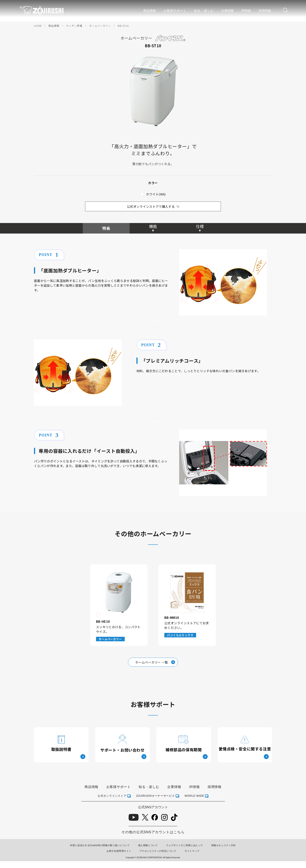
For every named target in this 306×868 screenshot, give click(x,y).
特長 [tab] (106, 228)
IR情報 (246, 11)
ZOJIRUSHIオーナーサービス (156, 796)
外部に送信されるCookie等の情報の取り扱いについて (100, 845)
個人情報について (148, 845)
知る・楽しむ (204, 11)
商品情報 (149, 11)
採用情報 (265, 11)
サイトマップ (192, 851)
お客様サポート (175, 11)
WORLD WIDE (194, 796)
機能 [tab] (153, 226)
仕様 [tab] (200, 226)
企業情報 (228, 11)
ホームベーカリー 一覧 (155, 662)
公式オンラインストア (112, 796)
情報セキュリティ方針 (224, 845)
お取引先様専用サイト (119, 851)
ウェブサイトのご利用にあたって (185, 845)
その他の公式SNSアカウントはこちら (153, 832)
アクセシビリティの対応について (158, 851)
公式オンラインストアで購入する (151, 206)
